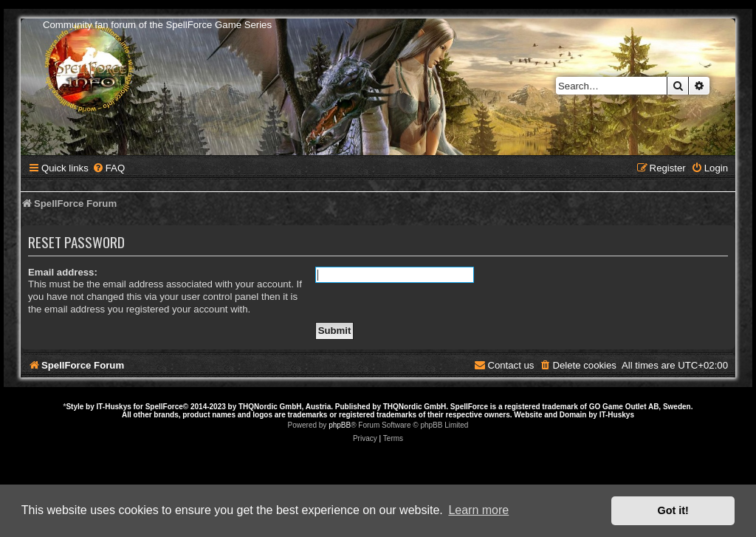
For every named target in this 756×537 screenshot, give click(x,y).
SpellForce (164, 407)
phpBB (340, 425)
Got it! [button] (673, 510)
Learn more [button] (478, 510)
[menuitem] (109, 168)
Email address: (63, 272)
